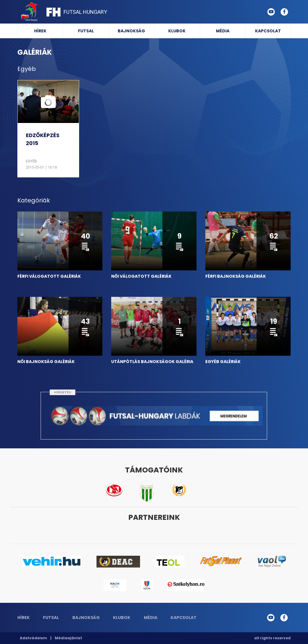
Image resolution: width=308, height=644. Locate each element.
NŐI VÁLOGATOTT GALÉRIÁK (141, 276)
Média (223, 31)
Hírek (40, 31)
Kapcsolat (268, 31)
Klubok (177, 31)
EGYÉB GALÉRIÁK (223, 362)
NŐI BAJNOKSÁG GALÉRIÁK (46, 362)
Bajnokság (131, 31)
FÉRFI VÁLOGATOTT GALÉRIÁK (49, 276)
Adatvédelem (33, 638)
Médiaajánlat (68, 638)
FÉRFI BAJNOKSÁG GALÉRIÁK (236, 276)
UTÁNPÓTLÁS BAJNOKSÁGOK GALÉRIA (152, 362)
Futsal (86, 31)
